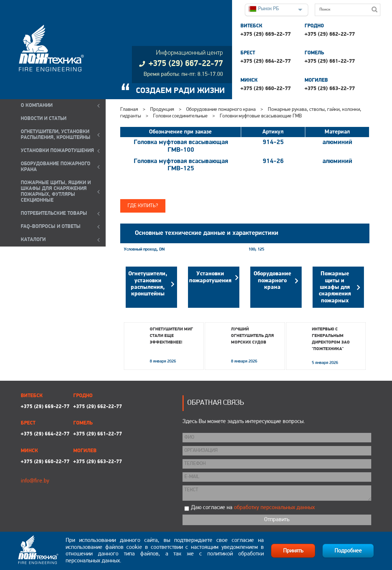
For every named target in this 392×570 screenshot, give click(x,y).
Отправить (277, 520)
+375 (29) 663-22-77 (330, 89)
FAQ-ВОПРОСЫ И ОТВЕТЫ (51, 227)
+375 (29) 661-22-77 (330, 61)
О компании (37, 106)
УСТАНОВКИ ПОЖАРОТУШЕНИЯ (57, 151)
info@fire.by (35, 481)
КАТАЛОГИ (33, 240)
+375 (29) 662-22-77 (330, 34)
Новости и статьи (44, 119)
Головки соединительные (181, 116)
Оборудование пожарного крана (221, 110)
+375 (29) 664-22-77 (266, 61)
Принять (293, 551)
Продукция (162, 110)
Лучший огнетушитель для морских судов (252, 336)
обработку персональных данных (274, 508)
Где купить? (143, 206)
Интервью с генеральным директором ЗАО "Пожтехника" (331, 339)
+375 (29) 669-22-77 (266, 34)
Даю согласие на (253, 508)
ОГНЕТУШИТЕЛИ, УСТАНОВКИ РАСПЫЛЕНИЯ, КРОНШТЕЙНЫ (56, 135)
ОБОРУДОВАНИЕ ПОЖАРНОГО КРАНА (56, 167)
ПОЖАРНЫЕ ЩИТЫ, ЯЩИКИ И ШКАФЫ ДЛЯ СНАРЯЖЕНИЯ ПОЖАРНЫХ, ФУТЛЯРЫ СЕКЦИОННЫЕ (56, 192)
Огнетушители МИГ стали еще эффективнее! (171, 336)
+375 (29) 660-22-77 (266, 89)
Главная (129, 110)
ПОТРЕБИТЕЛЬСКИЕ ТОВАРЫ (54, 214)
